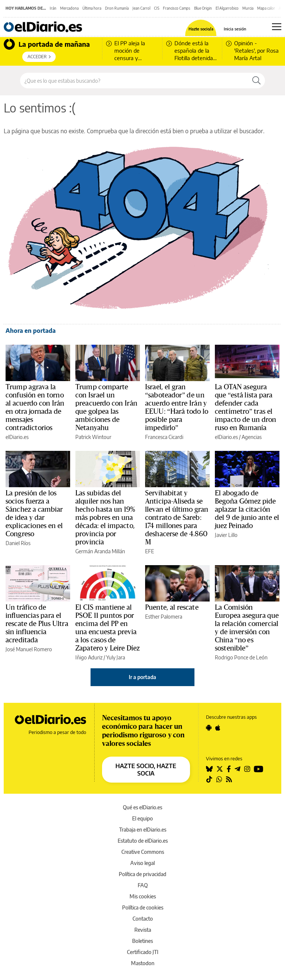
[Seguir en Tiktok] (209, 779)
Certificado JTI (143, 952)
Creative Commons (143, 852)
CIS (157, 8)
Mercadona (69, 8)
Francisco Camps (177, 8)
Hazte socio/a (201, 29)
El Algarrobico (227, 8)
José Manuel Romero (29, 649)
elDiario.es (17, 437)
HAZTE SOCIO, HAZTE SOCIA (146, 770)
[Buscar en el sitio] (134, 81)
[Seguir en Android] (209, 728)
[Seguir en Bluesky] (209, 769)
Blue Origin (203, 8)
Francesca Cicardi (164, 437)
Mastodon (143, 963)
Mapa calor (266, 8)
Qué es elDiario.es (142, 807)
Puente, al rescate (172, 607)
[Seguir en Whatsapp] (219, 779)
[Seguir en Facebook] (229, 769)
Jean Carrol (141, 8)
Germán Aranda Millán (100, 551)
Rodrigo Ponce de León (241, 657)
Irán (53, 8)
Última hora (92, 8)
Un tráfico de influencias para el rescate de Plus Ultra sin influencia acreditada (37, 624)
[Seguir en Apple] (218, 728)
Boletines (142, 941)
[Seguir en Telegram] (237, 769)
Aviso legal (142, 863)
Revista (143, 930)
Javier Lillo (226, 535)
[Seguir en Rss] (229, 779)
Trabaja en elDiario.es (143, 830)
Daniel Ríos (18, 543)
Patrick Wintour (93, 437)
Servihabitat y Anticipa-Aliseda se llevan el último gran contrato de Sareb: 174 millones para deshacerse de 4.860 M (177, 518)
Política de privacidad (142, 874)
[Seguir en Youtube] (259, 769)
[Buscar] (256, 81)
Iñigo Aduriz (89, 657)
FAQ (143, 885)
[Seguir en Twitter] (220, 769)
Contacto (143, 919)
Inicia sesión (235, 29)
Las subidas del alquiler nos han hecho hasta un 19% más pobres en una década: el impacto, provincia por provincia (105, 518)
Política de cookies (143, 907)
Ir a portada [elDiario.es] (142, 677)
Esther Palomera (164, 617)
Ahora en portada (31, 331)
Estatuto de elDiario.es (143, 841)
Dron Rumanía (117, 8)
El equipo (142, 818)
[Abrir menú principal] (277, 27)
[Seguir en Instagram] (247, 769)
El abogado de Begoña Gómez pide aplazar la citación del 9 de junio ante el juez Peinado (247, 509)
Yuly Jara (116, 657)
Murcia (248, 8)
